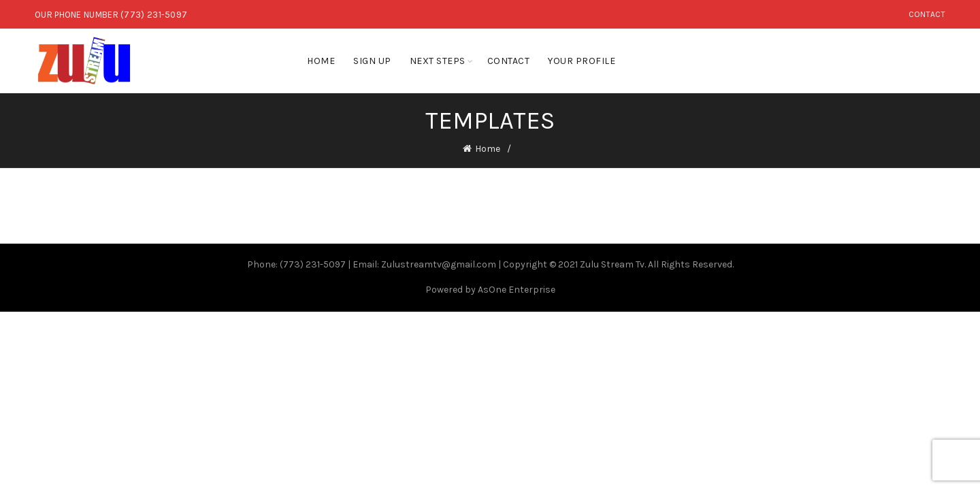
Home (321, 61)
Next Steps (438, 61)
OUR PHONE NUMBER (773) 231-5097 (111, 15)
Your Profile (582, 61)
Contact (927, 14)
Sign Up (372, 61)
